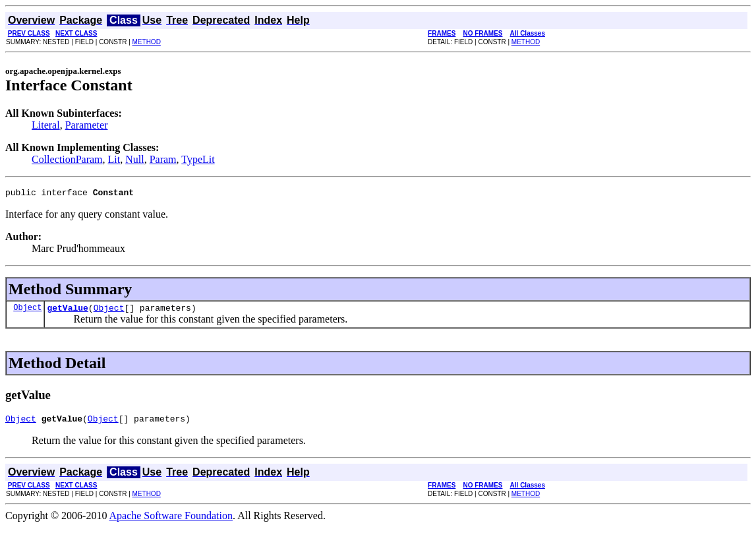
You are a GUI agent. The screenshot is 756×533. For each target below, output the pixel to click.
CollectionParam (67, 159)
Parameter (87, 125)
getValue (67, 311)
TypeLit (198, 159)
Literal (46, 125)
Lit (114, 159)
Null (134, 159)
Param (163, 159)
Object (27, 311)
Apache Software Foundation (171, 521)
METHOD (147, 42)
